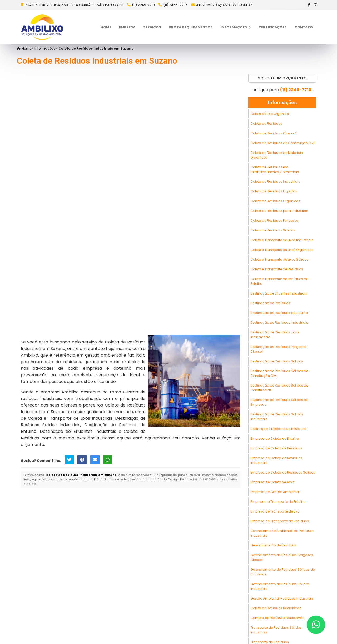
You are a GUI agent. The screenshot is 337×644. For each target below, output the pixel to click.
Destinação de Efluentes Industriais (279, 293)
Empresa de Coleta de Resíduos (276, 448)
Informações (236, 27)
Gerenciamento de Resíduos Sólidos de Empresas (283, 572)
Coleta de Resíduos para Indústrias (279, 211)
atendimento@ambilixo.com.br (224, 5)
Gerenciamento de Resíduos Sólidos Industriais (280, 586)
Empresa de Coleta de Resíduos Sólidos (283, 472)
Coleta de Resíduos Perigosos (274, 220)
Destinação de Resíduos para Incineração (275, 335)
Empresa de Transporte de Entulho (278, 502)
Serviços (152, 27)
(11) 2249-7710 (143, 5)
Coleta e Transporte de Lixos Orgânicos (282, 250)
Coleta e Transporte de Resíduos (277, 269)
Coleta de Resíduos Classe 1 (273, 133)
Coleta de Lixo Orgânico (270, 114)
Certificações (273, 27)
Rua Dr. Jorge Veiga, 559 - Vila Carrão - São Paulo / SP (74, 5)
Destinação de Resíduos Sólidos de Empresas (279, 402)
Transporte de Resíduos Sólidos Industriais (276, 630)
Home (106, 27)
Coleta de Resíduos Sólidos (273, 230)
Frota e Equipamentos (191, 27)
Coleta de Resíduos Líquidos (274, 191)
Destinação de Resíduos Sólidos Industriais (277, 417)
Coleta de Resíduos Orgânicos (275, 201)
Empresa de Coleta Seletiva (272, 482)
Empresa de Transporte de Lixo (275, 511)
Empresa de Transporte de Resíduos (280, 521)
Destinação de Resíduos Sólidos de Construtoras (279, 388)
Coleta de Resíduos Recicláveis (276, 608)
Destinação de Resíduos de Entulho (279, 313)
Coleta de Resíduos (266, 123)
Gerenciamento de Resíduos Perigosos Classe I (282, 557)
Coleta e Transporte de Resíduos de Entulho (279, 281)
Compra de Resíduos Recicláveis (277, 618)
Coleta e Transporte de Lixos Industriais (282, 240)
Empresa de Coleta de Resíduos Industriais (276, 460)
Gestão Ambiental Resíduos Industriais (282, 598)
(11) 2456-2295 (175, 5)
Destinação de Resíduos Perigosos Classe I (278, 349)
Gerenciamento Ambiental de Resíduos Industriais (282, 533)
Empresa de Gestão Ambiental (275, 492)
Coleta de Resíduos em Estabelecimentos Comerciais (275, 169)
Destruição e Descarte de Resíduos (278, 429)
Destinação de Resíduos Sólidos (277, 361)
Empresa (127, 27)
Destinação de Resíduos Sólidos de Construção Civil (279, 373)
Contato (304, 27)
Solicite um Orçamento (282, 78)
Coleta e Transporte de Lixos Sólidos (279, 259)
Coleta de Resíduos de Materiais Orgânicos (277, 155)
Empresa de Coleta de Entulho (275, 438)
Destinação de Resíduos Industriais (279, 323)
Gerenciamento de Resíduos (274, 545)
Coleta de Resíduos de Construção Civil (283, 143)
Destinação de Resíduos (270, 303)
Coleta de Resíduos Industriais (275, 182)
